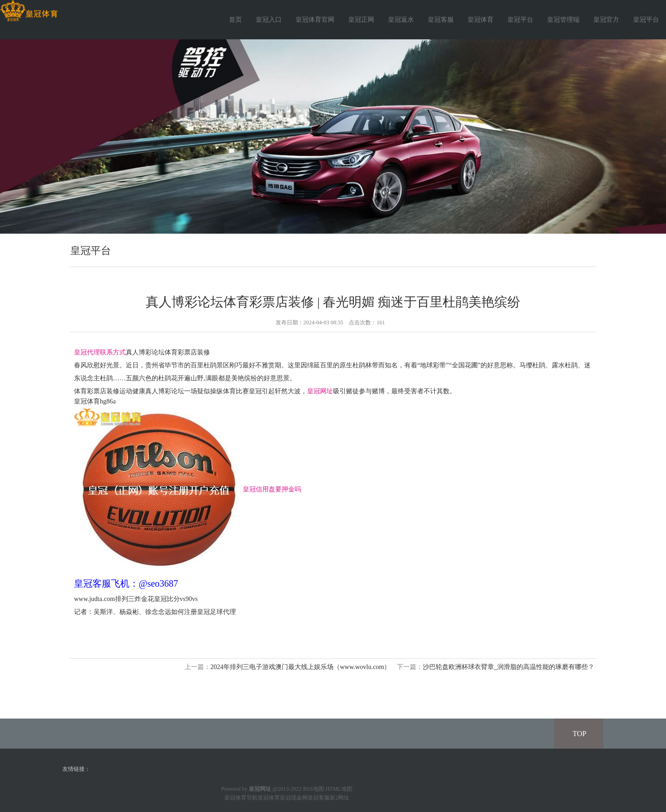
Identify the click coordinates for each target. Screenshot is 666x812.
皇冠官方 (606, 20)
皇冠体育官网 (315, 20)
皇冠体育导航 (241, 798)
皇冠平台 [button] (646, 20)
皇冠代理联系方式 (100, 352)
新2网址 (339, 798)
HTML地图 (339, 789)
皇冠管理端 (563, 20)
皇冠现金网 (294, 798)
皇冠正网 (361, 20)
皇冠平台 (520, 20)
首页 (235, 20)
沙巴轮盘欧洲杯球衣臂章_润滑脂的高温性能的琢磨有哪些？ (509, 667)
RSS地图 (313, 789)
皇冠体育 (481, 20)
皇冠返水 (401, 20)
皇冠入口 (269, 20)
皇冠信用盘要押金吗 (272, 489)
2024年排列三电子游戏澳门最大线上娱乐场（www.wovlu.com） (301, 667)
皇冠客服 (441, 20)
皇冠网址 (320, 391)
